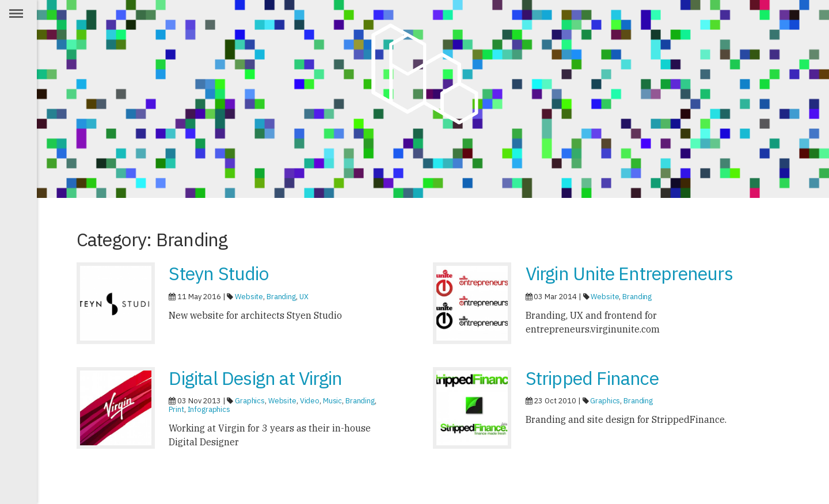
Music (332, 401)
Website (249, 297)
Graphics (250, 401)
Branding (281, 297)
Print (176, 409)
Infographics (209, 409)
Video (310, 401)
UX (304, 297)
